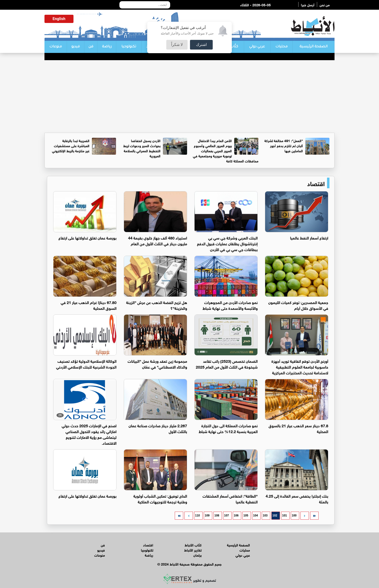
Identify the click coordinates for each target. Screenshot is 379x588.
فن (91, 47)
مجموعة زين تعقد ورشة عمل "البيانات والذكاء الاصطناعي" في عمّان (157, 364)
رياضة (107, 47)
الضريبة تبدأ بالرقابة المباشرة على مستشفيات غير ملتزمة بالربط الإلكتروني (71, 145)
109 (207, 515)
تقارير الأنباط (193, 550)
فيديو (76, 47)
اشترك (201, 45)
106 (236, 515)
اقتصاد (316, 183)
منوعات (56, 47)
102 (275, 515)
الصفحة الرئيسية (313, 47)
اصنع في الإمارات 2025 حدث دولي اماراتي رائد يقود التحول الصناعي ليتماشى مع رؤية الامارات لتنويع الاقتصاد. (89, 434)
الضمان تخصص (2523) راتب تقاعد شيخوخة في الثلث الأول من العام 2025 (227, 364)
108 (217, 515)
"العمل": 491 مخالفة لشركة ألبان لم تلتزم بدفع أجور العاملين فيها (284, 145)
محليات (281, 47)
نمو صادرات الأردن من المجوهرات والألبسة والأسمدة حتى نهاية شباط (230, 305)
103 (265, 515)
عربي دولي (257, 47)
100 (294, 515)
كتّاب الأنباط (193, 545)
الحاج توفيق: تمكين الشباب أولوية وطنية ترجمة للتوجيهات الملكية (160, 498)
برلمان (197, 555)
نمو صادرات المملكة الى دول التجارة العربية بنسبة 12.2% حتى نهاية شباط (228, 428)
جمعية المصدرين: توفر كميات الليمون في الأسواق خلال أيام (298, 305)
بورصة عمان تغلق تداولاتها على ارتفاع (87, 237)
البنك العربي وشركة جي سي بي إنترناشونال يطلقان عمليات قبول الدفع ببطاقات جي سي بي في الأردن (227, 243)
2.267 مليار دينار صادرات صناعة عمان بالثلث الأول (158, 428)
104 (255, 515)
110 (197, 515)
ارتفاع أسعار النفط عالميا (309, 237)
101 (284, 515)
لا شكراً (177, 45)
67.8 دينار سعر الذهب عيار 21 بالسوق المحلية (298, 428)
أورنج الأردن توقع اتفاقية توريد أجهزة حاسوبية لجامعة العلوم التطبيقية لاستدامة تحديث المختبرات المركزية (300, 367)
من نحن (325, 4)
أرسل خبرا (308, 4)
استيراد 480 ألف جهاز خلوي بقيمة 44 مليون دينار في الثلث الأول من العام (158, 240)
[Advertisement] (189, 96)
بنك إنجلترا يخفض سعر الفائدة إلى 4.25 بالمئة (297, 498)
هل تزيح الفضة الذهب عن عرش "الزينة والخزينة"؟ (157, 305)
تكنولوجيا (129, 47)
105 (246, 515)
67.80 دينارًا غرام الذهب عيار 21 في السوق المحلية (89, 305)
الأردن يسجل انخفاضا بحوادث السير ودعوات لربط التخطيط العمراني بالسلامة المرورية (142, 148)
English (59, 19)
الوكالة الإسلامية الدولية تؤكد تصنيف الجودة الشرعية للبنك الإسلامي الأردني (86, 364)
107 (226, 515)
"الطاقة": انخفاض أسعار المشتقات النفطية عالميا (230, 498)
